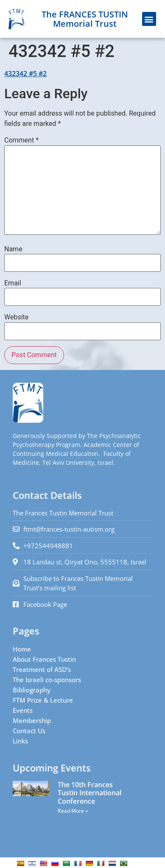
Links (20, 741)
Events (23, 710)
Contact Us (29, 731)
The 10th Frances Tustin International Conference (89, 793)
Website (16, 317)
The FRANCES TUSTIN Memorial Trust (85, 19)
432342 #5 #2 (25, 74)
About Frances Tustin (44, 659)
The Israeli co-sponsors (47, 680)
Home (22, 649)
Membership (32, 720)
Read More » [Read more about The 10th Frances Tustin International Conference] (73, 811)
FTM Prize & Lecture (43, 700)
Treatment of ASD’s (42, 669)
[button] (149, 19)
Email (13, 283)
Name (13, 249)
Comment (21, 140)
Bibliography (32, 690)
